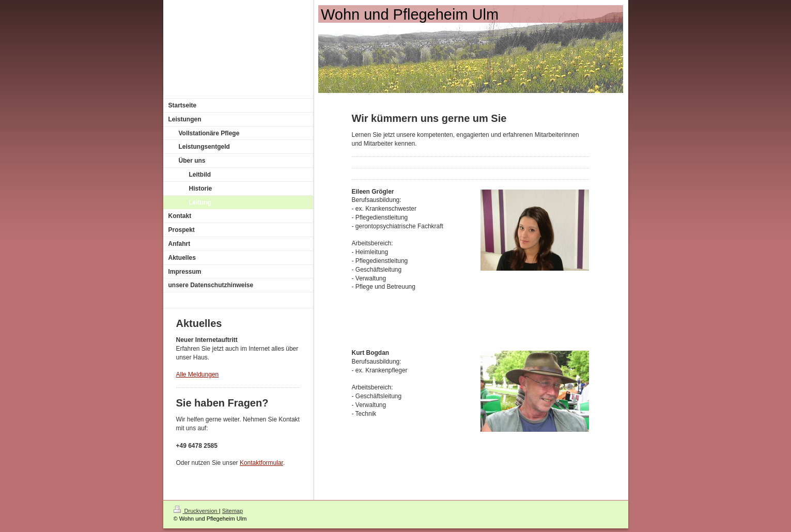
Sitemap (232, 511)
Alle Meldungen (198, 374)
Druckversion (196, 511)
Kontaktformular (261, 463)
